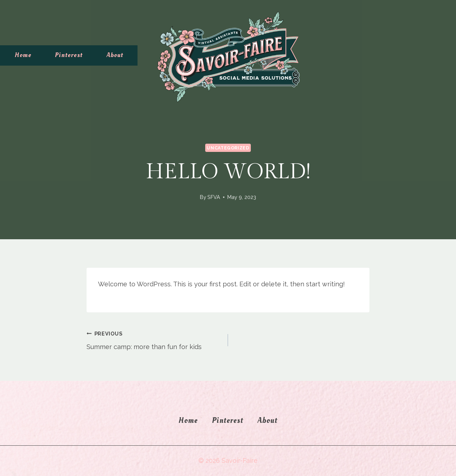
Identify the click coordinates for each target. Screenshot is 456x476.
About (115, 55)
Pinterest (69, 55)
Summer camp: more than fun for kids (154, 339)
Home (23, 55)
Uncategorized (228, 148)
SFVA (214, 197)
